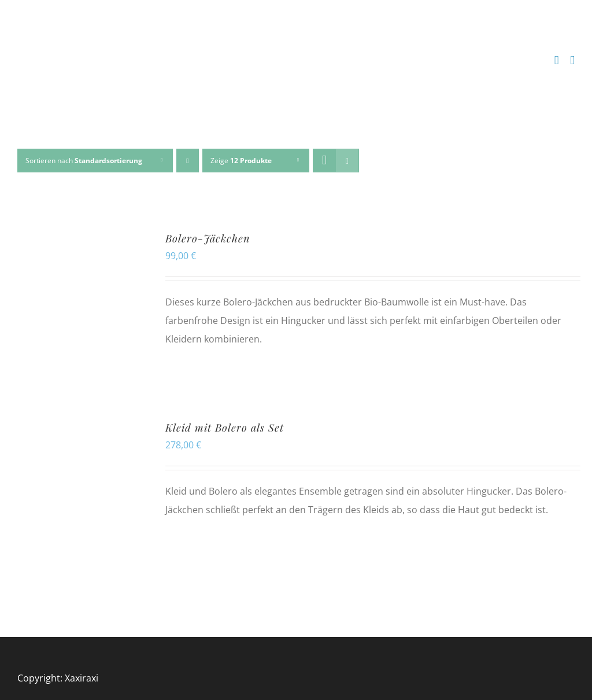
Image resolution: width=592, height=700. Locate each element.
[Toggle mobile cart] (557, 60)
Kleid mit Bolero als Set (225, 428)
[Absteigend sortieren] (188, 161)
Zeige (241, 161)
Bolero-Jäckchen (208, 238)
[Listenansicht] (347, 161)
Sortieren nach (84, 161)
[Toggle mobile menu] (572, 60)
